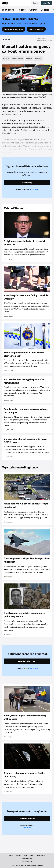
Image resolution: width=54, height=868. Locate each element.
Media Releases (27, 858)
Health (6, 58)
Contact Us (41, 856)
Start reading (27, 182)
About (32, 856)
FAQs (26, 856)
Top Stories (8, 10)
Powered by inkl (27, 862)
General (45, 10)
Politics (22, 10)
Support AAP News (27, 818)
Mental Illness (17, 58)
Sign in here (34, 189)
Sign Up (47, 3)
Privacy (18, 856)
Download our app (36, 29)
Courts (33, 10)
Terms (11, 856)
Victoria (38, 58)
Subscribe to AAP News (14, 29)
